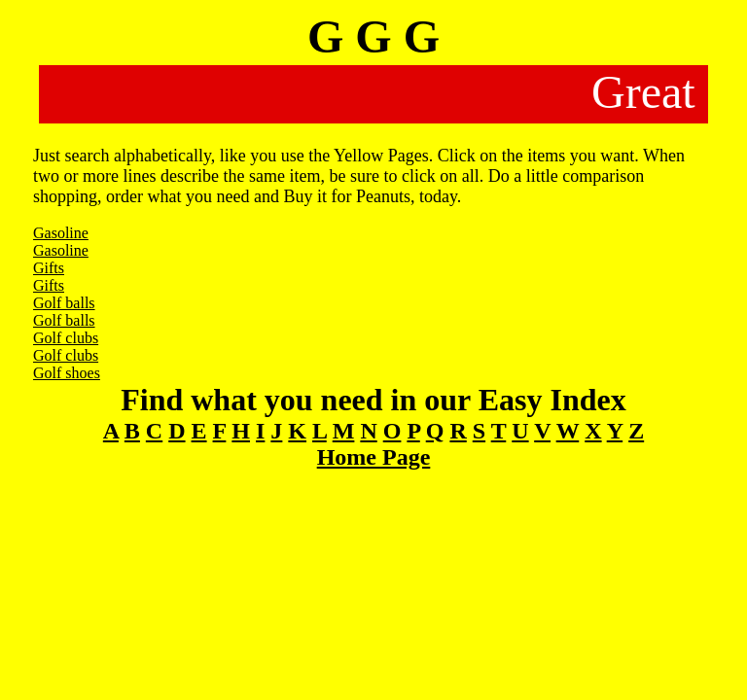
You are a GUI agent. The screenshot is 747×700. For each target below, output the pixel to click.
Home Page (374, 457)
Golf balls (64, 303)
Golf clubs (66, 338)
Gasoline (61, 233)
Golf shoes (67, 373)
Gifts (49, 268)
